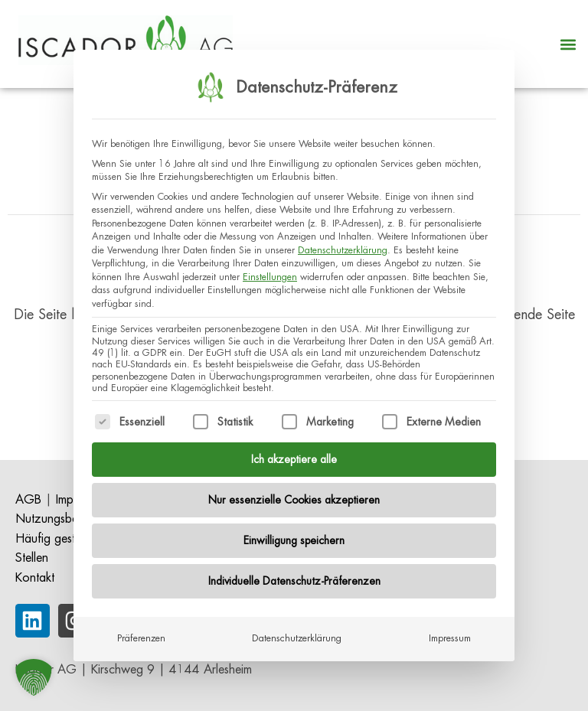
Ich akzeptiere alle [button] (294, 453)
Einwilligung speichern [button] (294, 534)
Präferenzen (141, 632)
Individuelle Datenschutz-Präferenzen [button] (294, 575)
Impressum (450, 632)
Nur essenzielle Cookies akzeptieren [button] (294, 494)
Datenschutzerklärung (343, 244)
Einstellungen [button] (270, 271)
